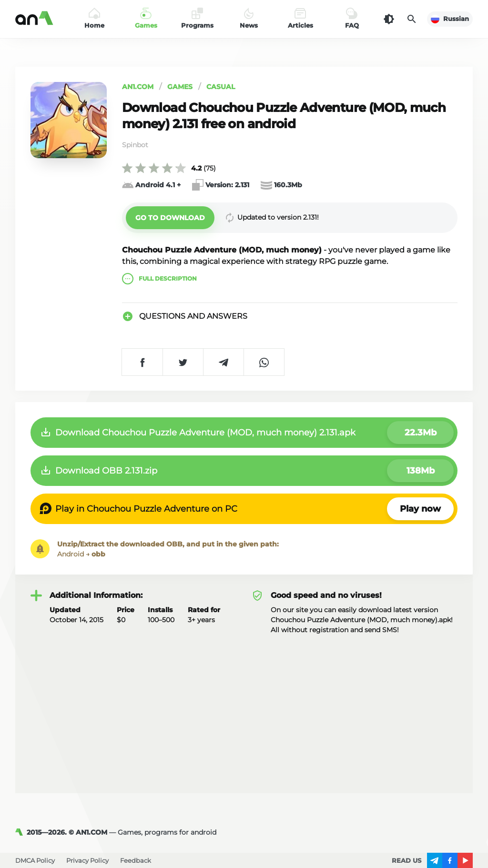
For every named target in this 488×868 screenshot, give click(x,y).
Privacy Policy (87, 860)
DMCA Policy (35, 860)
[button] (170, 218)
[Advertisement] (244, 707)
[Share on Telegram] (223, 362)
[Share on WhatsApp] (264, 362)
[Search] (412, 19)
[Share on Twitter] (183, 362)
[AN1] (21, 832)
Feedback (136, 860)
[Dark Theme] (389, 19)
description (159, 279)
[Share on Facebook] (142, 362)
